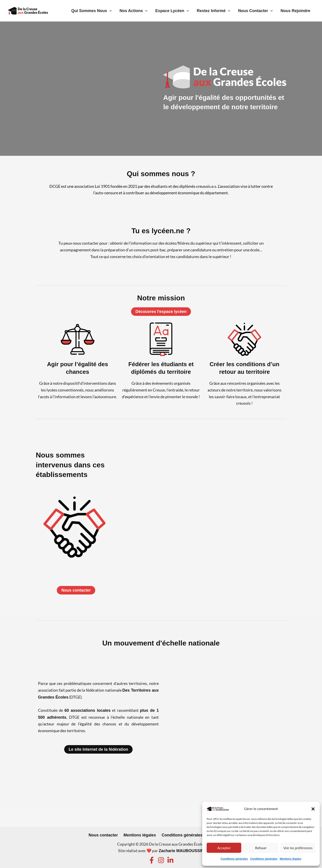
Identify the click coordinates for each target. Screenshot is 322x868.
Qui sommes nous (110, 11)
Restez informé (222, 11)
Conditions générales (234, 859)
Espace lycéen (184, 11)
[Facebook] (152, 860)
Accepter (224, 848)
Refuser (261, 848)
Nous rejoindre (297, 11)
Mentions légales (291, 859)
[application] (128, 11)
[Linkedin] (170, 860)
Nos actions (149, 11)
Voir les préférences (298, 848)
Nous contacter (260, 11)
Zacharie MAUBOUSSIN (181, 851)
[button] (313, 809)
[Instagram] (161, 860)
